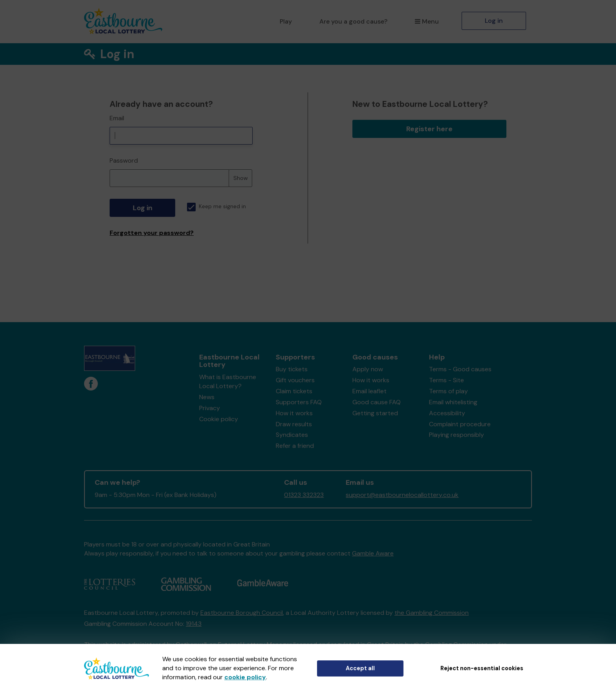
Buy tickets (292, 369)
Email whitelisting (453, 402)
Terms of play (448, 391)
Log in (494, 21)
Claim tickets (294, 391)
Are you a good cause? (353, 21)
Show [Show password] (241, 178)
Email (117, 118)
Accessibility (447, 413)
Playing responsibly (456, 435)
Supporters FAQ (299, 402)
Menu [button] (427, 21)
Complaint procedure (460, 424)
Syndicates (292, 435)
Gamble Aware (373, 553)
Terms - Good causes (460, 369)
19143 (194, 624)
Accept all (360, 668)
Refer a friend (295, 446)
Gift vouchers (295, 380)
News (207, 397)
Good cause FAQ (377, 402)
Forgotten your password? (152, 233)
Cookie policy (219, 419)
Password (124, 160)
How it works (294, 413)
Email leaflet (369, 391)
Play (286, 21)
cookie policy (245, 677)
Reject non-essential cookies (482, 668)
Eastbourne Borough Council (242, 613)
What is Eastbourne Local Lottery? (228, 381)
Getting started (375, 413)
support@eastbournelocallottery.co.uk (402, 495)
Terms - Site (446, 380)
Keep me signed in (216, 206)
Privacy (210, 408)
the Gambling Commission (432, 613)
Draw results (294, 424)
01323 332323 (304, 495)
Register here (429, 129)
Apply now (368, 369)
